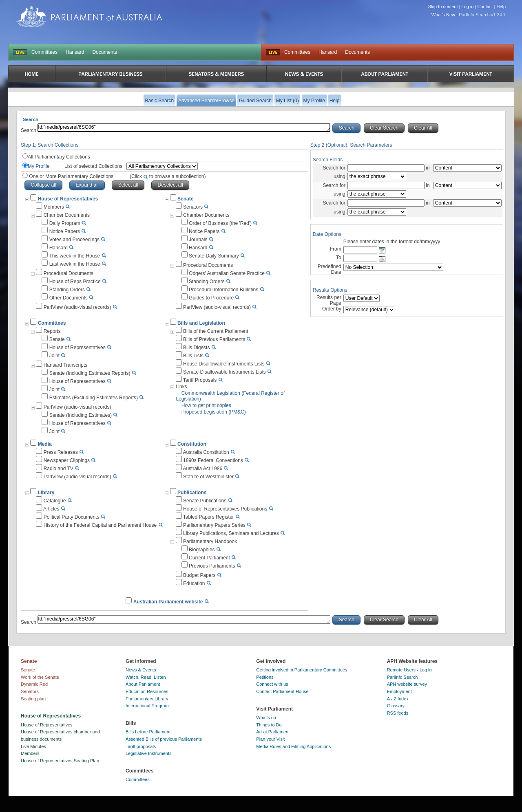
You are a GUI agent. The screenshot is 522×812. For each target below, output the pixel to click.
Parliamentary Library (147, 699)
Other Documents (69, 298)
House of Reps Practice (75, 282)
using (340, 176)
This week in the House (74, 256)
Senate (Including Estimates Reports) (90, 373)
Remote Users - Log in (409, 670)
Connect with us (272, 684)
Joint (54, 356)
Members (54, 207)
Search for (334, 168)
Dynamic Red (34, 684)
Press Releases (61, 452)
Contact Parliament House (282, 691)
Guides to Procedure (211, 298)
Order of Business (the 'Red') (220, 223)
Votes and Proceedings (74, 240)
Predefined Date (330, 269)
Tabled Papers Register (209, 517)
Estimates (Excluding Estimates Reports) (94, 398)
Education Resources (147, 691)
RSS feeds (398, 713)
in (428, 168)
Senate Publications (205, 501)
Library (46, 493)
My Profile (39, 166)
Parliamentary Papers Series (214, 525)
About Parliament (143, 684)
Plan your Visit (270, 739)
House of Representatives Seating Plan (60, 761)
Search (29, 130)
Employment (399, 691)
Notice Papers (65, 231)
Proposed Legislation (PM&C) (214, 412)
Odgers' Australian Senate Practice (227, 273)
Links (181, 387)
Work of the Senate (40, 677)
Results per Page (329, 300)
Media (45, 444)
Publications (192, 493)
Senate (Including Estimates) (81, 415)
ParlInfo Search (403, 677)
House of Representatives (77, 348)
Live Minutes (33, 746)
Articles (51, 509)
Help (501, 7)
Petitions (265, 677)
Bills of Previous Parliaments (214, 339)
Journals (198, 240)
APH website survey (407, 684)
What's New (443, 15)
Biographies (202, 550)
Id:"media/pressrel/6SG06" (184, 128)
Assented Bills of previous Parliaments (164, 739)
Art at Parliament (273, 732)
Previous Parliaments (212, 566)
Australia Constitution (206, 452)
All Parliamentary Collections (59, 157)
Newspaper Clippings (67, 460)
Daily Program (65, 223)
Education (194, 583)
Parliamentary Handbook (210, 541)
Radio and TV (59, 469)
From (336, 249)
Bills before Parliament (148, 732)
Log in (468, 7)
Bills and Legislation (201, 323)
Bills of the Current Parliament (216, 331)
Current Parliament (209, 558)
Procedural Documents (69, 273)
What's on (266, 717)
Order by (332, 309)
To (339, 257)
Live (273, 53)
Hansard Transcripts (65, 365)
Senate (185, 199)
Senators (193, 207)
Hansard (75, 52)
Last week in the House (75, 264)
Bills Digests (196, 348)
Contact (485, 7)
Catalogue (55, 501)
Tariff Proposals (200, 380)
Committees (44, 52)
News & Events (141, 670)
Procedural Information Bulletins (223, 290)
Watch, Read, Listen (146, 677)
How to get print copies (206, 405)
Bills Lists (193, 356)
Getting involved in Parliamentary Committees (302, 670)
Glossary (396, 706)
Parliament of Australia (89, 17)
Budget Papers (199, 575)
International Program (147, 706)
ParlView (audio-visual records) (77, 307)
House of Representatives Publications (225, 509)
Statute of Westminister (208, 477)
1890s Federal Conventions (213, 460)
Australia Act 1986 (202, 469)
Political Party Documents (72, 517)
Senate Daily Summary (214, 256)
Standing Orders (67, 290)
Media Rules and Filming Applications (293, 746)
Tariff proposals (141, 746)
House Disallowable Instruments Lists (224, 364)
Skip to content (443, 7)
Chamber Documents (67, 215)
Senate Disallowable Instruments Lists (225, 372)
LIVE (20, 53)
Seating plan (33, 699)
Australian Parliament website (168, 602)
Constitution (192, 444)
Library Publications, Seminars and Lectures (231, 533)
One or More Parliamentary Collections (117, 176)
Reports (52, 331)
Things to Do (269, 725)
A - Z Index (398, 699)
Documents (105, 52)
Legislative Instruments (149, 753)
